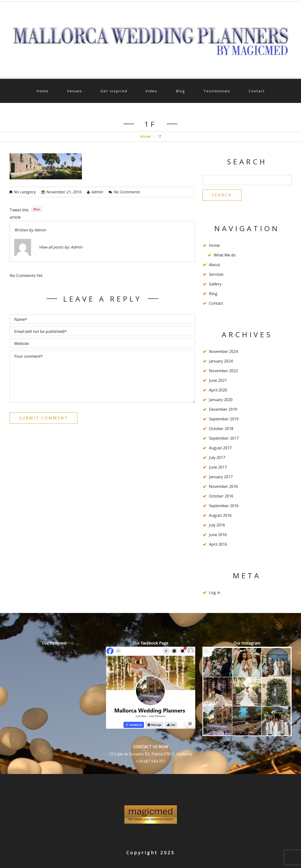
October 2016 (221, 497)
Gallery (215, 284)
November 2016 (223, 487)
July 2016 (217, 525)
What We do (225, 256)
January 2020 (221, 400)
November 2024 (223, 352)
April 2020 (218, 390)
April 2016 (218, 545)
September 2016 (224, 506)
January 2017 (221, 477)
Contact (257, 91)
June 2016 (218, 535)
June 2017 (218, 468)
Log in (215, 593)
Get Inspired (114, 91)
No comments (127, 192)
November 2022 (223, 371)
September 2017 (224, 439)
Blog (180, 91)
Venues (75, 91)
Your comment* (102, 377)
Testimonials (217, 91)
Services (216, 275)
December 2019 (223, 410)
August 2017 (220, 448)
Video (151, 91)
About (214, 265)
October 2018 (221, 429)
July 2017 (217, 458)
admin (97, 192)
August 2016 (220, 516)
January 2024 (221, 362)
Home (43, 91)
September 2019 (224, 419)
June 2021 (218, 381)
